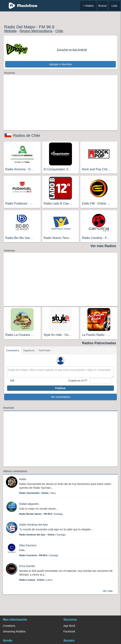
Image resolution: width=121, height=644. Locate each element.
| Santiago (41, 514)
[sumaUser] (101, 381)
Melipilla (10, 31)
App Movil (69, 626)
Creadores (9, 626)
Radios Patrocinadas (99, 343)
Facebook (69, 631)
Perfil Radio (45, 351)
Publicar (60, 388)
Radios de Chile (27, 136)
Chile (59, 31)
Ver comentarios (60, 397)
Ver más (108, 591)
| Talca (38, 493)
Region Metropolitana (36, 31)
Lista (114, 6)
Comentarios (13, 351)
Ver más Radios (103, 246)
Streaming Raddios (14, 631)
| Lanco (36, 580)
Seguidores (29, 351)
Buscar (103, 6)
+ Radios (88, 6)
